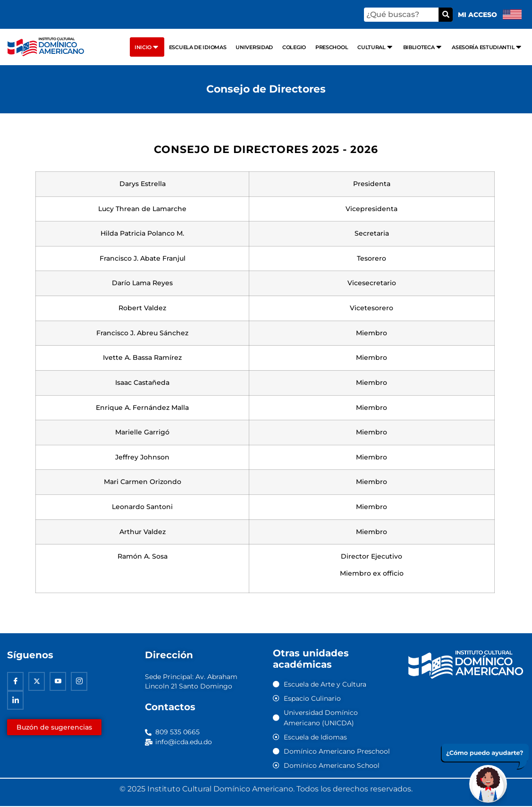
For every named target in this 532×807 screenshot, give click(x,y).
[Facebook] (15, 682)
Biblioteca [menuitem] (423, 47)
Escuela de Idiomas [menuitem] (198, 47)
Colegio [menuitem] (294, 47)
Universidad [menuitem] (254, 47)
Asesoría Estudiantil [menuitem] (487, 47)
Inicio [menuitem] (147, 47)
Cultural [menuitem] (375, 47)
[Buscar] (446, 15)
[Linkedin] (15, 701)
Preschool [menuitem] (332, 47)
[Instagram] (79, 682)
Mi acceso (477, 15)
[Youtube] (58, 682)
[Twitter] (37, 682)
